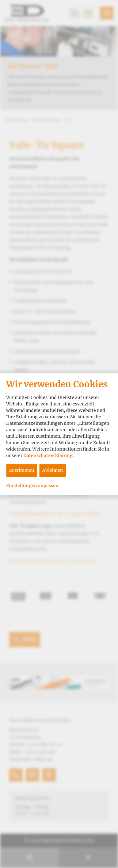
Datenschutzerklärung (48, 456)
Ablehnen (53, 470)
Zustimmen (22, 470)
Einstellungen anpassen (32, 486)
